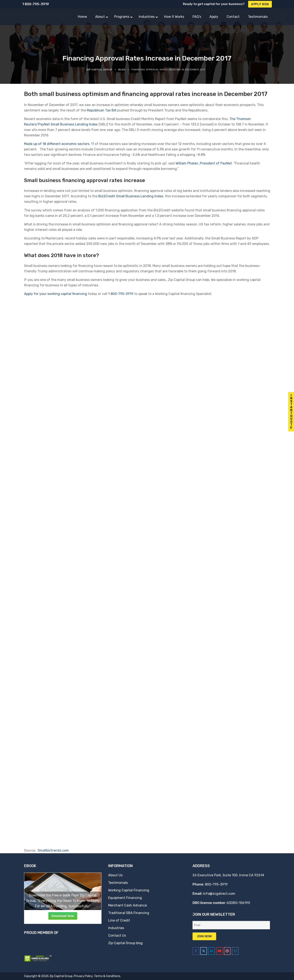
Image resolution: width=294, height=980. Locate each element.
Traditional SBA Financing (129, 913)
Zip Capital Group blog (125, 943)
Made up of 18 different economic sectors (57, 144)
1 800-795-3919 (36, 4)
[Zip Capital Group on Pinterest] (227, 951)
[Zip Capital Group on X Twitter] (204, 951)
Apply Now (260, 4)
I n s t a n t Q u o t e (291, 412)
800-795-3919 (216, 884)
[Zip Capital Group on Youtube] (220, 951)
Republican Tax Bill (102, 110)
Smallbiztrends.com (53, 850)
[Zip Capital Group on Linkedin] (212, 951)
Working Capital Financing (129, 890)
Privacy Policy (83, 976)
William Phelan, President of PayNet (204, 163)
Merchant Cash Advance (128, 905)
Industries (116, 928)
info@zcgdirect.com (219, 894)
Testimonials (118, 883)
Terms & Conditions (107, 976)
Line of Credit (119, 920)
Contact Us (117, 935)
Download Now (63, 916)
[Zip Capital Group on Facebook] (196, 951)
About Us (115, 875)
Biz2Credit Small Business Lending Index (131, 196)
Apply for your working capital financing (56, 294)
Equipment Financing (125, 898)
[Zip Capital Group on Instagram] (235, 951)
